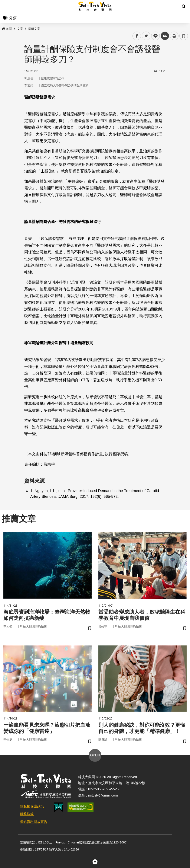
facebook (137, 36)
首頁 (7, 29)
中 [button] (165, 36)
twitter (146, 36)
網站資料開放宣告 (34, 822)
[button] (184, 6)
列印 (174, 36)
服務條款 (27, 814)
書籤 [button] (184, 36)
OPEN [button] (95, 755)
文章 (20, 29)
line (154, 36)
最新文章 (34, 29)
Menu (6, 6)
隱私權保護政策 (32, 806)
